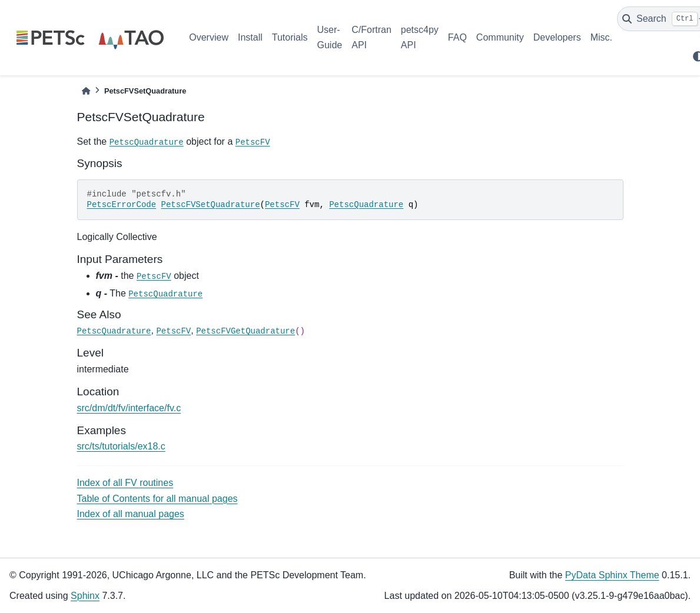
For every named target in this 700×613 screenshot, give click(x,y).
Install (250, 37)
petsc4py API (420, 37)
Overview (209, 37)
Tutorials (290, 37)
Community (500, 37)
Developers (557, 37)
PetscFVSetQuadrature (211, 205)
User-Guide (330, 37)
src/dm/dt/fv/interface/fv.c (129, 408)
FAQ (457, 37)
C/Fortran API (371, 37)
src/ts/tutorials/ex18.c (121, 446)
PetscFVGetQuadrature (246, 331)
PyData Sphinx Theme (612, 575)
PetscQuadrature (147, 142)
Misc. (601, 37)
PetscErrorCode (122, 205)
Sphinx (85, 596)
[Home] (86, 91)
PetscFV (253, 142)
